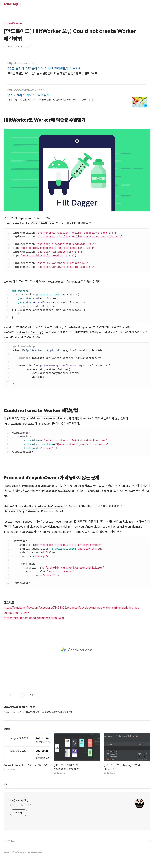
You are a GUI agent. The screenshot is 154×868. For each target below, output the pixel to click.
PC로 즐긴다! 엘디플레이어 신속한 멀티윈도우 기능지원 (44, 69)
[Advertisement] (77, 650)
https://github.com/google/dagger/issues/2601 (34, 618)
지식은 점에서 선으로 (20, 805)
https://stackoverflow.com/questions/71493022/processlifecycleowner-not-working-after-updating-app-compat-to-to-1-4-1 (72, 610)
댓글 (6, 784)
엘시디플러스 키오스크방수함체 (28, 95)
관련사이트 (9, 841)
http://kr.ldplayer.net (20, 63)
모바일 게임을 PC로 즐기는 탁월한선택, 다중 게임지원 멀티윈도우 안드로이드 (52, 73)
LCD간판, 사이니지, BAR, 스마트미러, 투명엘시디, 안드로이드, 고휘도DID (51, 100)
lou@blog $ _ (14, 4)
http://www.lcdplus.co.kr (22, 90)
